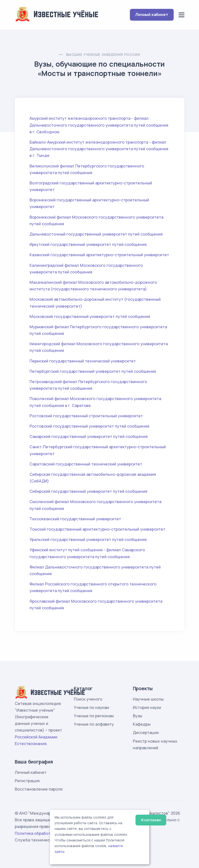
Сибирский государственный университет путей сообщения (88, 491)
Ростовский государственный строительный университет (86, 416)
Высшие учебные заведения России (103, 54)
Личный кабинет (152, 15)
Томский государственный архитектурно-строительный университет (97, 529)
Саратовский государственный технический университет (86, 464)
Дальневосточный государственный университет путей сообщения (96, 234)
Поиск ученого (88, 699)
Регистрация (27, 781)
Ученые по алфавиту (94, 724)
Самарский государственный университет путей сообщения (89, 436)
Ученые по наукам (91, 707)
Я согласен (151, 820)
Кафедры (142, 724)
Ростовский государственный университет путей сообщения (89, 426)
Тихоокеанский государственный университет (75, 519)
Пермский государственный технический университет (83, 361)
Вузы (138, 716)
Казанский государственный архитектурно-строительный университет (99, 255)
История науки (147, 707)
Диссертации (146, 733)
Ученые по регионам (94, 716)
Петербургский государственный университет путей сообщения (93, 371)
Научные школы (148, 699)
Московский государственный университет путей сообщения (90, 316)
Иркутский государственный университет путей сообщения (88, 244)
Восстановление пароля (39, 789)
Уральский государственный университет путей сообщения (88, 539)
